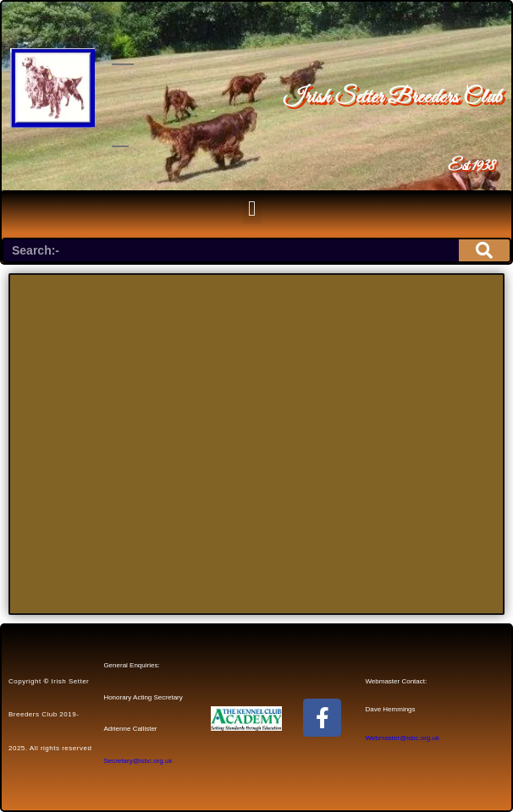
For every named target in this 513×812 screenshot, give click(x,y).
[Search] (484, 250)
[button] (252, 208)
